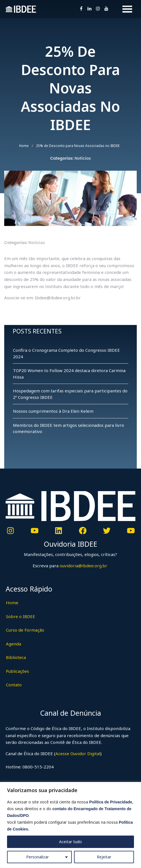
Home (24, 146)
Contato (14, 685)
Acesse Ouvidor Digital (78, 753)
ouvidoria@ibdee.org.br (83, 566)
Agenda (14, 644)
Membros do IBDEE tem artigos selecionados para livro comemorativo (69, 428)
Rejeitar (104, 857)
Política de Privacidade (111, 802)
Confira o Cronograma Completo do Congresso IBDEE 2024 (66, 353)
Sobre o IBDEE (21, 616)
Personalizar (37, 857)
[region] (70, 825)
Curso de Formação (25, 630)
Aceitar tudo (70, 842)
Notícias (83, 158)
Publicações (17, 671)
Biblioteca (16, 657)
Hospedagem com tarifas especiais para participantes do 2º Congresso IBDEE (70, 394)
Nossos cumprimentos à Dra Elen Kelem (53, 411)
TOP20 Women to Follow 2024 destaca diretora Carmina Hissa (69, 374)
